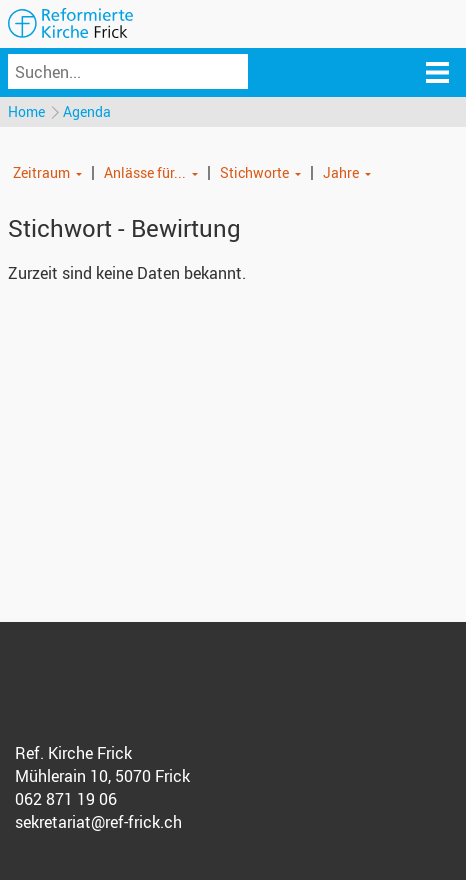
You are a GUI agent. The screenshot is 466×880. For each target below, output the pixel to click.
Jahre (341, 172)
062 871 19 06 (66, 799)
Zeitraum (41, 172)
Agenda (87, 111)
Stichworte (254, 172)
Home (26, 111)
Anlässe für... (145, 172)
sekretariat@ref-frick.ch (98, 822)
